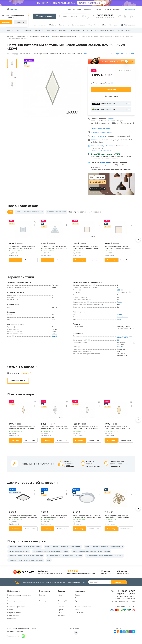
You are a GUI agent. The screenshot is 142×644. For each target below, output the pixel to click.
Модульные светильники (104, 30)
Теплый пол (94, 25)
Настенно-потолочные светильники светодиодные (104, 547)
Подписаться (119, 582)
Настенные (27, 30)
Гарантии (97, 9)
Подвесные (39, 30)
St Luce (60, 604)
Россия (120, 319)
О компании (118, 9)
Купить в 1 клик (111, 96)
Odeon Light (62, 601)
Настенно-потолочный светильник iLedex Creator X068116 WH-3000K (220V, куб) (117, 247)
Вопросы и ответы (14, 613)
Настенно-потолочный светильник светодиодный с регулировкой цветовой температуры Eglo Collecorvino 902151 (54, 516)
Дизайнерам (130, 9)
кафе (126, 336)
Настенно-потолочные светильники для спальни (105, 556)
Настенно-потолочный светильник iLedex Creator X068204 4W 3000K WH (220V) (22, 428)
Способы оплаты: (98, 140)
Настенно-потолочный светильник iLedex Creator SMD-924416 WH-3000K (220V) (55, 428)
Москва (111, 119)
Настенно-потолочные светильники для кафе (26, 556)
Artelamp (61, 595)
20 (118, 340)
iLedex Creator (122, 317)
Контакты (107, 9)
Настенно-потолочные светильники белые (25, 547)
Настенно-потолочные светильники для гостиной (91, 551)
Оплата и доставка (74, 9)
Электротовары (79, 25)
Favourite (61, 607)
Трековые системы (77, 30)
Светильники (80, 613)
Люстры (10, 30)
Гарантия (11, 598)
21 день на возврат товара (101, 132)
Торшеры (78, 601)
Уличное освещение (38, 25)
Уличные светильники (83, 607)
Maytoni (61, 598)
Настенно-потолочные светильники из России (51, 551)
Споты (89, 30)
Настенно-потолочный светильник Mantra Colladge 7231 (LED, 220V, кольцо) (117, 516)
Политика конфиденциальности (19, 595)
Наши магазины (13, 616)
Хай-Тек (120, 347)
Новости (10, 610)
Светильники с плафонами (19, 551)
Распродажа (129, 25)
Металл (55, 334)
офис (126, 338)
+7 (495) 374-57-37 (104, 15)
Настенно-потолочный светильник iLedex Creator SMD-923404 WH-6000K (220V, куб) (22, 247)
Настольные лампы (124, 30)
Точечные (63, 30)
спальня (120, 338)
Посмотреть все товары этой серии (85, 212)
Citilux (60, 613)
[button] (138, 239)
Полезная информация (16, 607)
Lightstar (61, 610)
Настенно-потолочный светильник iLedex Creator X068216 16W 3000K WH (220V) (117, 428)
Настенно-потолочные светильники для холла (65, 556)
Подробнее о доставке (100, 128)
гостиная (120, 336)
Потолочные (51, 30)
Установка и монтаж (99, 136)
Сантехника (64, 25)
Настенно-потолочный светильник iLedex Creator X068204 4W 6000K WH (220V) (86, 428)
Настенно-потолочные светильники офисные (26, 560)
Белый (54, 336)
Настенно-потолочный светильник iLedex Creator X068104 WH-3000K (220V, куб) (86, 247)
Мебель (53, 25)
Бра (18, 30)
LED (119, 290)
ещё (49, 560)
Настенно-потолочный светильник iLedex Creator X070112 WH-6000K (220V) (54, 247)
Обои (104, 25)
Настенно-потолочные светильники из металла (63, 547)
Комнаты (113, 25)
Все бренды (62, 616)
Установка (87, 9)
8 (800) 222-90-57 (126, 594)
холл (131, 336)
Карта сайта (12, 619)
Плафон (120, 302)
